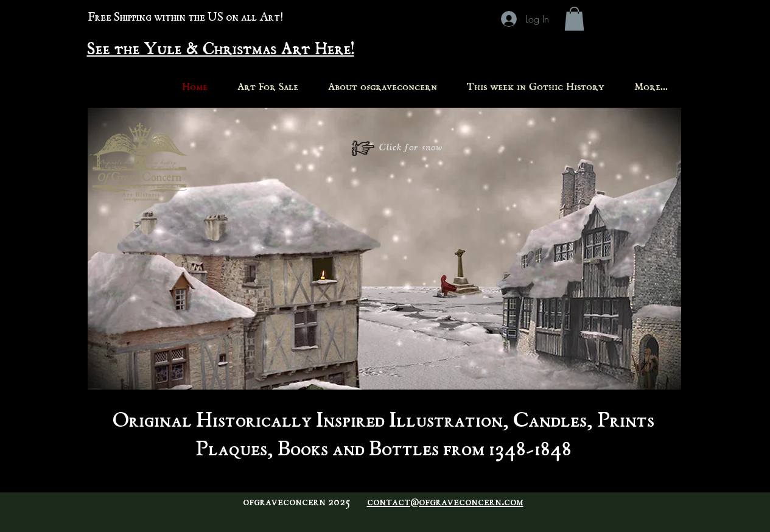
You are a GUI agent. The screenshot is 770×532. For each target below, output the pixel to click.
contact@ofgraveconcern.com (445, 503)
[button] (574, 19)
